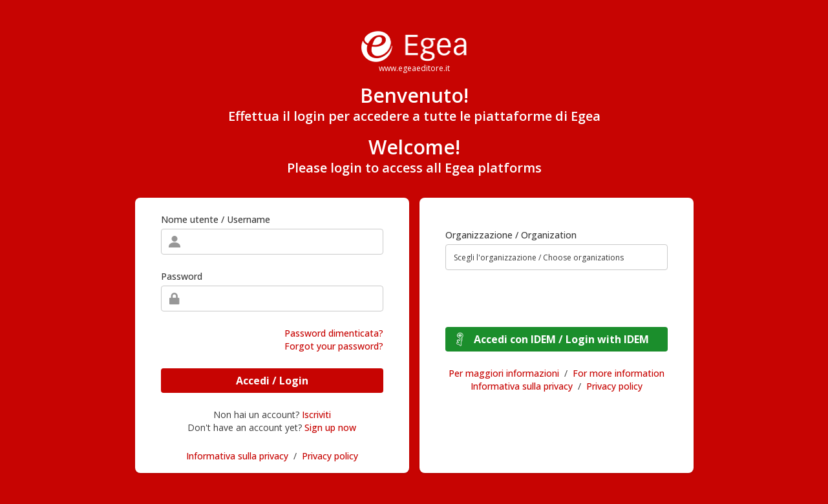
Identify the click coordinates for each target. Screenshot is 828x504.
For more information (619, 373)
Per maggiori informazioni (504, 373)
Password (182, 276)
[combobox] (557, 257)
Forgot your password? (334, 346)
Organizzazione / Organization (511, 235)
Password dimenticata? (334, 333)
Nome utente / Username (216, 219)
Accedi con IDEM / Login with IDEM (561, 339)
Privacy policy (330, 456)
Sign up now (330, 427)
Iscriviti (316, 415)
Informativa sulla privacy (237, 456)
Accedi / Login (272, 381)
